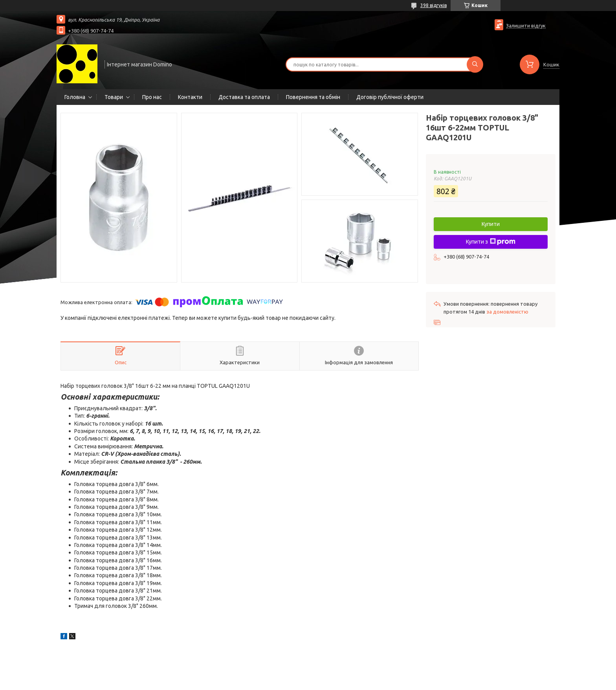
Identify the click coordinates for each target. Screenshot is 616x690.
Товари (114, 97)
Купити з (491, 242)
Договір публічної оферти (390, 97)
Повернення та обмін (313, 97)
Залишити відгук (526, 26)
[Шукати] (475, 64)
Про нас (152, 97)
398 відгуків (434, 5)
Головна (75, 97)
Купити (491, 224)
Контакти (190, 97)
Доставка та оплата (244, 97)
